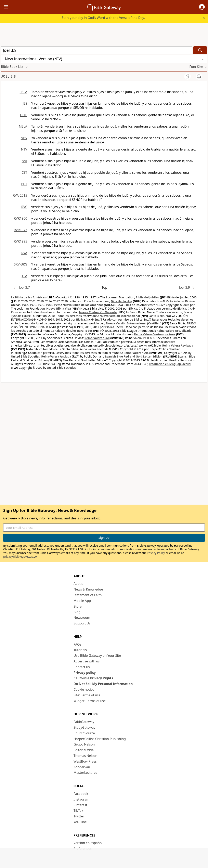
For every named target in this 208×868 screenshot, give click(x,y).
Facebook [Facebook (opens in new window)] (81, 794)
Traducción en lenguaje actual (170, 364)
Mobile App (82, 601)
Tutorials (80, 650)
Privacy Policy (156, 553)
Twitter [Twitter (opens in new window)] (79, 816)
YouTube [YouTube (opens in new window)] (80, 822)
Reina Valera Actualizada (174, 331)
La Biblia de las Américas (28, 297)
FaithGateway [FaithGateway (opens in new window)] (84, 722)
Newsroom (82, 618)
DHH (24, 115)
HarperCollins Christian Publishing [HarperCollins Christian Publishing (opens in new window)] (100, 739)
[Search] (200, 50)
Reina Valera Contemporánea (155, 334)
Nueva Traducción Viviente (98, 312)
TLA (24, 276)
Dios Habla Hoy (122, 301)
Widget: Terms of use (90, 701)
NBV (24, 138)
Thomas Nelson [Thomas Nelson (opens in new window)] (85, 756)
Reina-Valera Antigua (56, 356)
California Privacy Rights (93, 678)
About (78, 584)
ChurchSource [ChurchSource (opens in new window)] (84, 733)
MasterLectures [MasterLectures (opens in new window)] (85, 773)
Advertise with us (87, 661)
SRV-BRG (21, 264)
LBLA (23, 92)
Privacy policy (85, 673)
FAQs (77, 644)
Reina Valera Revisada (178, 345)
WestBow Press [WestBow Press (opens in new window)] (85, 761)
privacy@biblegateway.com (21, 556)
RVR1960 (21, 218)
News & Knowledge (88, 589)
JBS (25, 103)
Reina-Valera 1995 (136, 353)
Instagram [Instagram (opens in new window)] (81, 799)
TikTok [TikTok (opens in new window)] (78, 811)
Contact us (82, 667)
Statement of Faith (88, 595)
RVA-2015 (20, 195)
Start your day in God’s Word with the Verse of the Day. (103, 18)
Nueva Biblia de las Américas (83, 305)
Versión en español (88, 843)
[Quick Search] (97, 50)
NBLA (23, 126)
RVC (24, 207)
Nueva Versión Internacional (120, 316)
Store (78, 606)
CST (24, 172)
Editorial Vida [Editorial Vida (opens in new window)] (84, 750)
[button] (202, 7)
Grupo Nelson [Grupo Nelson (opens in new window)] (84, 744)
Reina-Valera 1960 (97, 338)
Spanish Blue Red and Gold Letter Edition (134, 356)
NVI (24, 161)
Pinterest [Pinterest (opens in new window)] (80, 805)
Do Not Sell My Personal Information (103, 684)
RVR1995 (21, 241)
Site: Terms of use (87, 695)
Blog (77, 612)
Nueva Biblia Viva (59, 308)
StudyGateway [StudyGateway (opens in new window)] (84, 727)
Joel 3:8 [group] (8, 76)
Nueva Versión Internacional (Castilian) (134, 323)
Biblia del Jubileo (147, 297)
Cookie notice (84, 689)
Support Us (82, 623)
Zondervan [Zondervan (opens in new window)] (82, 767)
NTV (24, 149)
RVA (24, 253)
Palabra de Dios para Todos (74, 331)
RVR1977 (21, 230)
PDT (24, 184)
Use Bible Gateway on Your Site (97, 656)
